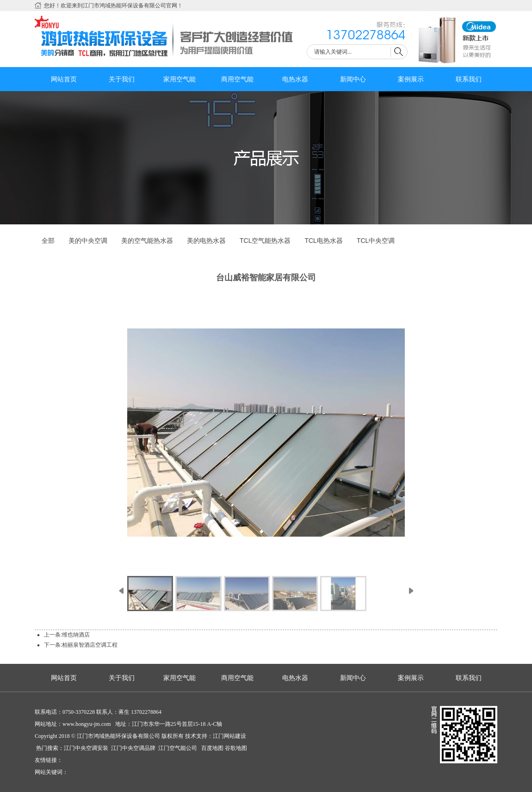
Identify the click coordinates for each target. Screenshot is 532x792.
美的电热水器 (206, 241)
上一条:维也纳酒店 (67, 635)
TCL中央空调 (376, 241)
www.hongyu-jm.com (87, 724)
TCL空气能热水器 (265, 241)
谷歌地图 (236, 748)
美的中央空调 (88, 241)
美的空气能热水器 (147, 241)
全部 (48, 241)
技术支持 (196, 736)
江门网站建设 (229, 736)
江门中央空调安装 (87, 748)
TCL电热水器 (323, 241)
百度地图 (212, 748)
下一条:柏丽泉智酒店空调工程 (81, 645)
